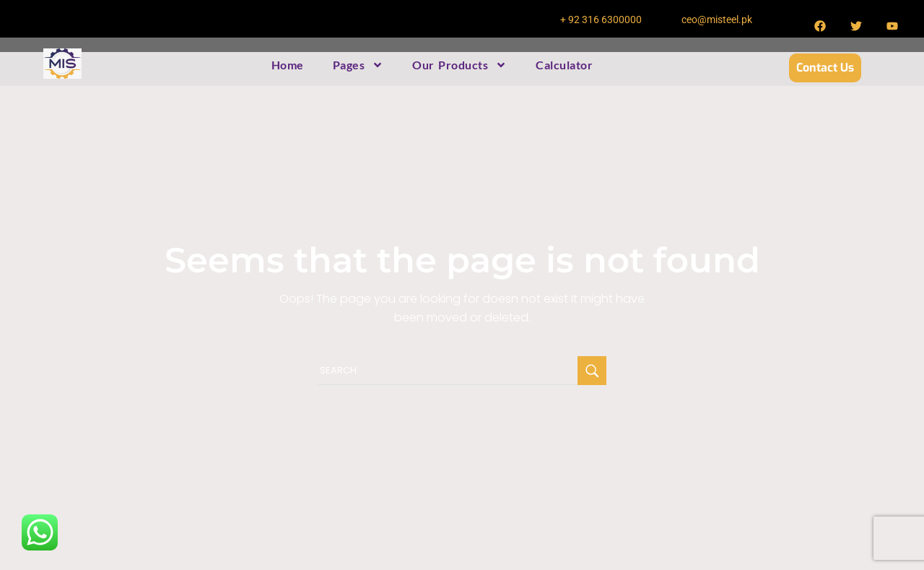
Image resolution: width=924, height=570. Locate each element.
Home (288, 65)
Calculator (564, 65)
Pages (358, 65)
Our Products (459, 65)
